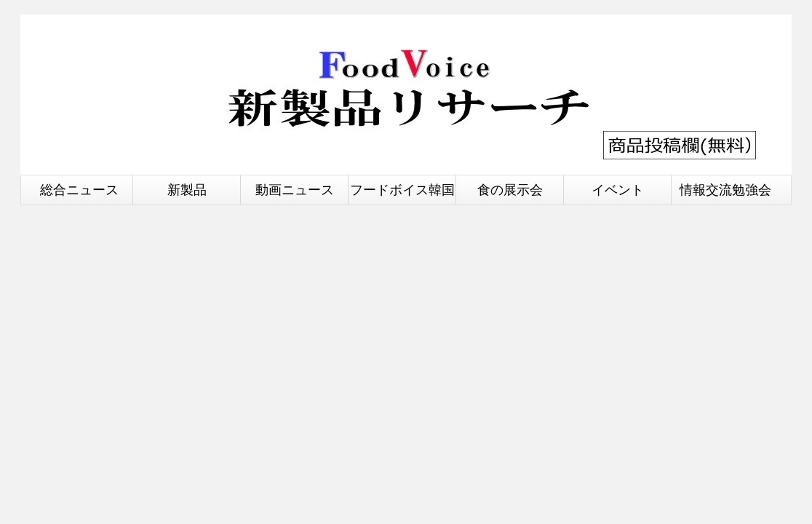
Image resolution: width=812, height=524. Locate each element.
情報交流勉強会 (725, 190)
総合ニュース (79, 190)
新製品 (187, 190)
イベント (618, 190)
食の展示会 (510, 190)
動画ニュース (295, 190)
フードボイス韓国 (402, 190)
